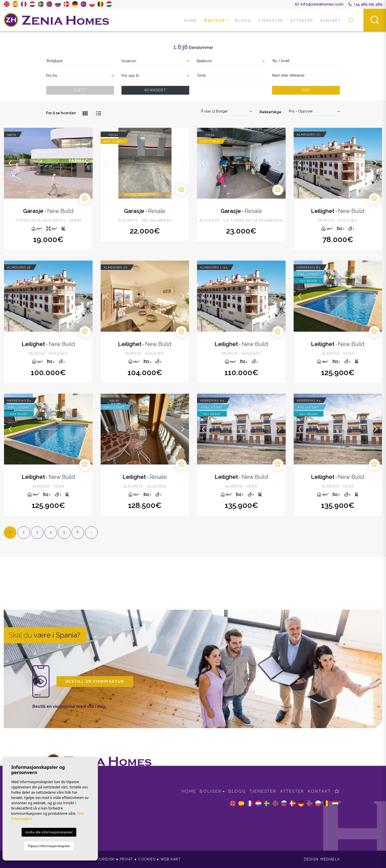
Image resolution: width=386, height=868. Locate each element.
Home (191, 21)
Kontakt (331, 21)
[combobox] (80, 61)
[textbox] (80, 61)
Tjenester (271, 21)
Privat (126, 859)
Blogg (243, 21)
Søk (306, 90)
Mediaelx (330, 859)
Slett (80, 90)
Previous (10, 163)
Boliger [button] (215, 21)
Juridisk (106, 859)
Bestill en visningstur (95, 681)
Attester (302, 21)
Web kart (171, 859)
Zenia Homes (56, 20)
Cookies (147, 859)
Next (86, 163)
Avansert (155, 90)
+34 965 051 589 (365, 4)
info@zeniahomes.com (319, 4)
